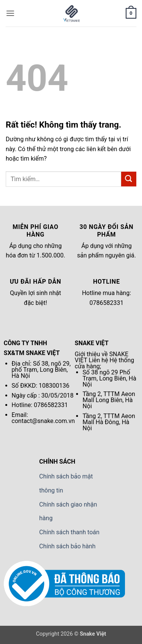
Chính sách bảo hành (68, 546)
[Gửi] (129, 179)
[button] (10, 13)
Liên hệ (98, 360)
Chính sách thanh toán (69, 532)
